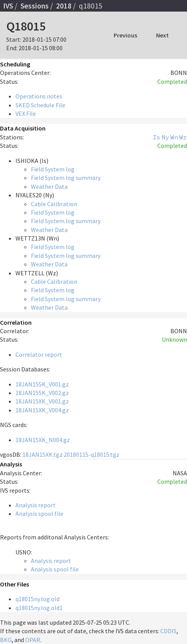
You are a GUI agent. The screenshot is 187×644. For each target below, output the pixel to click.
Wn (174, 137)
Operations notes (39, 96)
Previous (125, 35)
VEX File (26, 114)
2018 (64, 6)
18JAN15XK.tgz (42, 454)
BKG (6, 640)
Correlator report (39, 354)
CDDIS (168, 631)
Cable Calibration (54, 204)
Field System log (53, 169)
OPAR (33, 640)
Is (156, 137)
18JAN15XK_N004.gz (43, 440)
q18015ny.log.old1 (39, 608)
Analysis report (36, 505)
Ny (165, 137)
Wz (183, 137)
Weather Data (49, 186)
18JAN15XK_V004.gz (42, 410)
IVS (8, 6)
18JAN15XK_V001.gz (42, 401)
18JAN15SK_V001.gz (42, 384)
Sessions (35, 6)
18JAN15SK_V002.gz (42, 393)
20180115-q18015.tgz (92, 454)
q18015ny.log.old (37, 599)
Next (162, 35)
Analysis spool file (39, 514)
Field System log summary (66, 178)
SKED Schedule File (40, 105)
